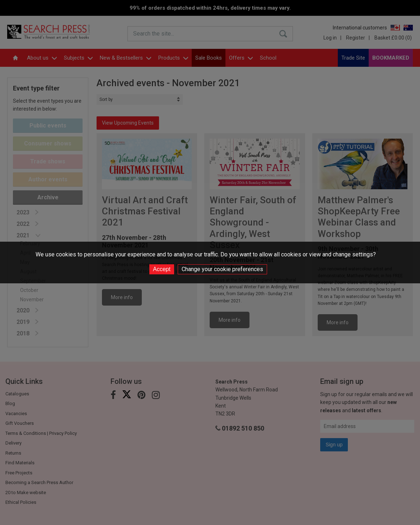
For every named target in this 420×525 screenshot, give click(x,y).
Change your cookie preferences (222, 269)
